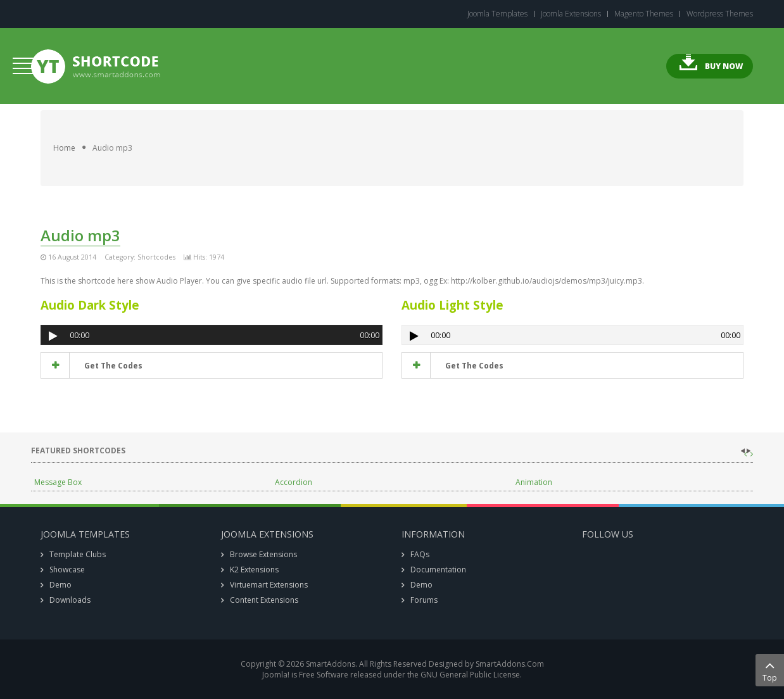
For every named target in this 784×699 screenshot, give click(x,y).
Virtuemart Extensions (269, 585)
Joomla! (276, 675)
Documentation (438, 570)
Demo (60, 585)
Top (770, 670)
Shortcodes (156, 257)
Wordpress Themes (720, 14)
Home (64, 148)
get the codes (112, 366)
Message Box (58, 482)
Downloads (70, 600)
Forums (424, 600)
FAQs (420, 554)
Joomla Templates (497, 14)
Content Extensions (264, 600)
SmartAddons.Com (510, 664)
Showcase (67, 570)
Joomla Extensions (571, 14)
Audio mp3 (80, 235)
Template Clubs (78, 554)
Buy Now (724, 66)
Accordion (294, 482)
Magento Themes (644, 14)
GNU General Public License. (471, 675)
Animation (534, 482)
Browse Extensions (263, 554)
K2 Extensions (254, 570)
